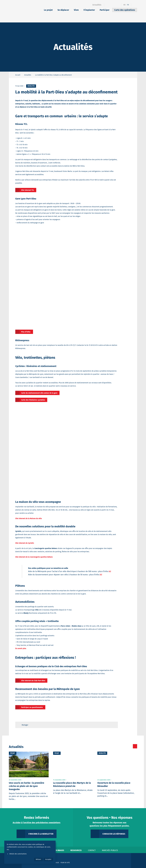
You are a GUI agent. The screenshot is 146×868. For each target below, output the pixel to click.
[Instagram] (115, 5)
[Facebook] (107, 5)
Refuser (38, 859)
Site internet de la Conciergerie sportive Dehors (34, 557)
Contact (92, 850)
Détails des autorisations (17, 854)
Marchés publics (110, 850)
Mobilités (31, 86)
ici (110, 571)
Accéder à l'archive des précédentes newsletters (37, 823)
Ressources (76, 850)
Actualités (97, 5)
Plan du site (65, 863)
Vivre (76, 10)
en (124, 5)
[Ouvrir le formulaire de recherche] (134, 5)
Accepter (48, 859)
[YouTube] (118, 5)
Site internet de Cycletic (25, 543)
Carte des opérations (125, 10)
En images (59, 850)
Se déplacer (63, 10)
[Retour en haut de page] (114, 725)
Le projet (48, 10)
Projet (13, 753)
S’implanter (89, 10)
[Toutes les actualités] (126, 746)
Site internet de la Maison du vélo (29, 518)
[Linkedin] (111, 5)
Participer (105, 10)
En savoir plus (21, 648)
